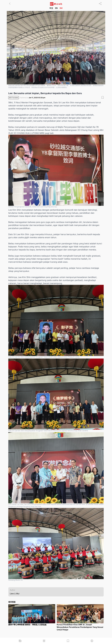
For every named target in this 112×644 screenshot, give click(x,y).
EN (56, 8)
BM (61, 8)
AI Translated (14, 98)
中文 (51, 8)
